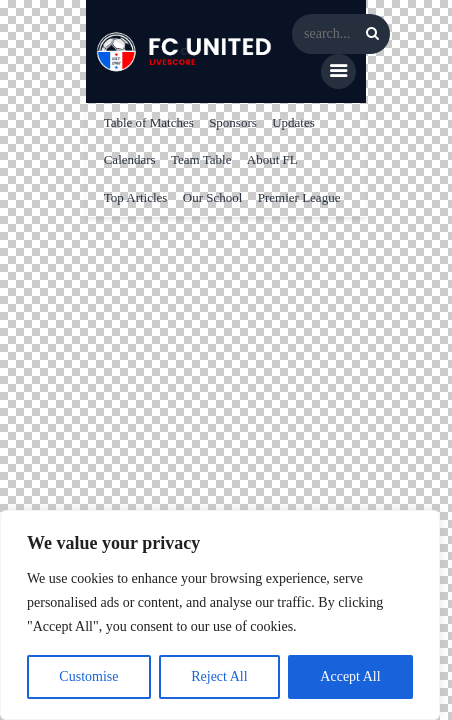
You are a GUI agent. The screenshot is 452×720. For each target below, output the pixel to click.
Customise (88, 676)
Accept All (350, 676)
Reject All (219, 676)
